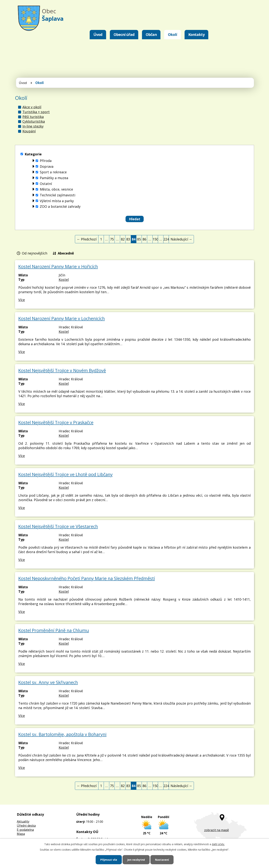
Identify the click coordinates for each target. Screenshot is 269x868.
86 (144, 239)
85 (139, 239)
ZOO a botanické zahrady (60, 207)
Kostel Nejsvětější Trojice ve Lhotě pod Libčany (65, 474)
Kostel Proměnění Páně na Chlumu (54, 630)
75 (112, 239)
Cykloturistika (34, 121)
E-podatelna (25, 830)
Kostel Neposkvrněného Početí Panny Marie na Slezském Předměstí (87, 578)
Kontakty (196, 34)
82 (123, 239)
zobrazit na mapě (217, 830)
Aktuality (23, 821)
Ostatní (46, 184)
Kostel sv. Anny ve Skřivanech (48, 682)
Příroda (46, 161)
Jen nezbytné (136, 860)
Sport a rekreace (53, 172)
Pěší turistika (33, 117)
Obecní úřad (124, 34)
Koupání (29, 131)
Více (22, 300)
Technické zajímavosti (58, 195)
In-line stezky (33, 126)
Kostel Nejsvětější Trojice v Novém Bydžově (62, 370)
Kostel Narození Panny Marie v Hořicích (58, 266)
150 (155, 239)
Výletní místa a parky (57, 201)
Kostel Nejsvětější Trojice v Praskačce (56, 422)
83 (128, 239)
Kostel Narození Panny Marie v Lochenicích (62, 318)
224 (166, 239)
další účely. (218, 844)
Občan (151, 34)
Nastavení (162, 860)
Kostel (64, 280)
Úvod (98, 34)
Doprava (47, 166)
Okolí (173, 34)
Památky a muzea (54, 178)
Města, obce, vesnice (56, 189)
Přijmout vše (109, 860)
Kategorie (33, 154)
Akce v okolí (32, 107)
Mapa (21, 834)
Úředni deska (26, 826)
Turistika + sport (36, 112)
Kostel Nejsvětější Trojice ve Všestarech (58, 526)
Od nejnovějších (35, 253)
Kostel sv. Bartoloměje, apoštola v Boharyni (62, 734)
